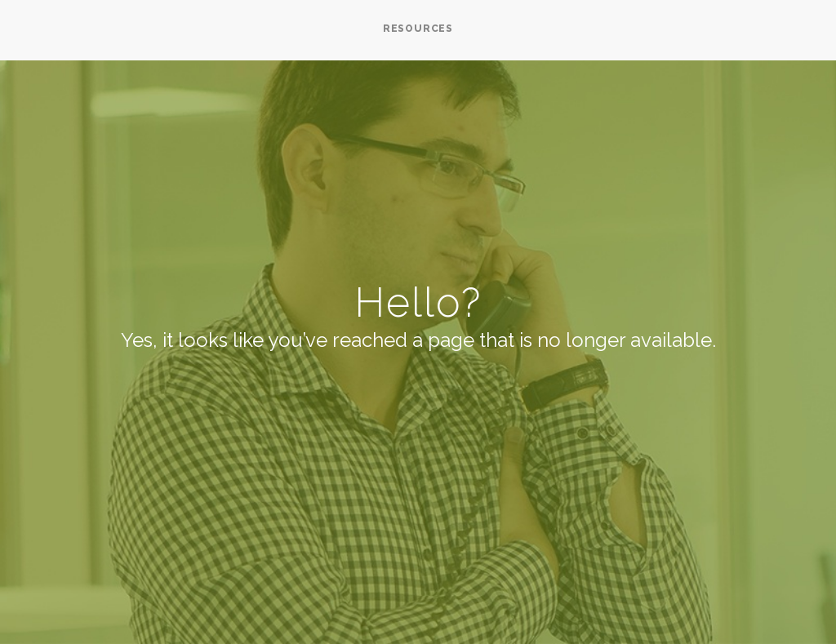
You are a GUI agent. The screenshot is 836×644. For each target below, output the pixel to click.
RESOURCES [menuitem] (418, 29)
